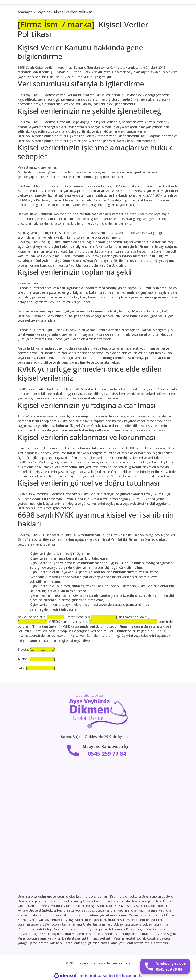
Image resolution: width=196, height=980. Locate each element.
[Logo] (98, 711)
